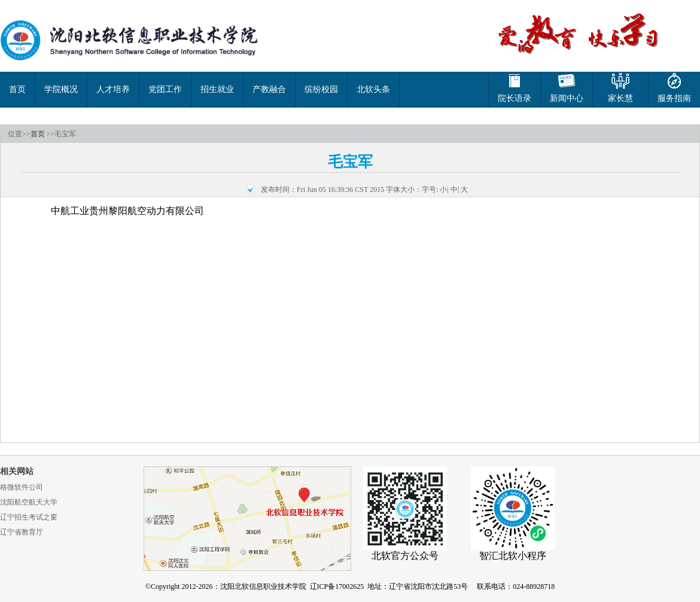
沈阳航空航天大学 (29, 502)
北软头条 (373, 89)
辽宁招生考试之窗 (29, 517)
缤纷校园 (321, 89)
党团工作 (165, 89)
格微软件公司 (22, 487)
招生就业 (217, 89)
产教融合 (269, 89)
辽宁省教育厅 (22, 532)
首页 (17, 89)
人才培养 (113, 89)
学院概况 (61, 89)
